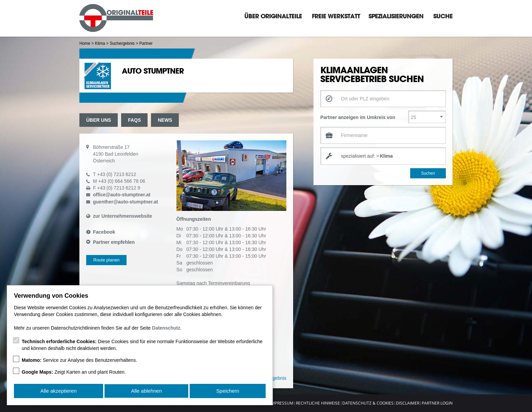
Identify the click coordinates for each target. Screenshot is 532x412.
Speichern (228, 391)
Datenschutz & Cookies (368, 403)
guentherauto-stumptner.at (126, 202)
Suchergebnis (122, 43)
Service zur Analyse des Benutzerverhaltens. (79, 361)
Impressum (282, 403)
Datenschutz (166, 329)
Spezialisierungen (396, 16)
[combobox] (383, 156)
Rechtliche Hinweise (318, 403)
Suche (443, 16)
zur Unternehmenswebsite (122, 216)
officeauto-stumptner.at (122, 195)
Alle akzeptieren (59, 391)
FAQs (134, 120)
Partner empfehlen (114, 242)
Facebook (104, 232)
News (165, 120)
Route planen (106, 260)
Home (85, 43)
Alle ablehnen (146, 391)
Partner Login (437, 403)
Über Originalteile (273, 16)
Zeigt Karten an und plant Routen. (74, 373)
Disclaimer (408, 403)
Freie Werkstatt (336, 16)
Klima (100, 43)
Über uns (99, 120)
